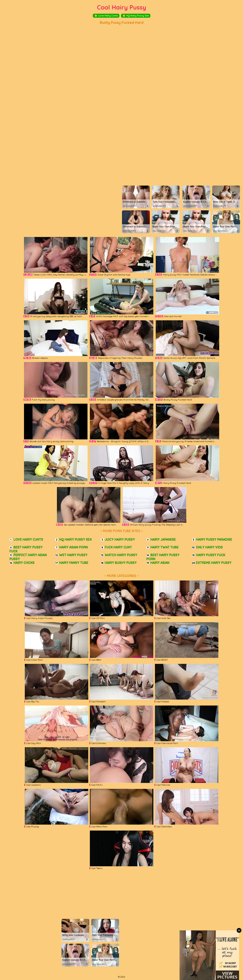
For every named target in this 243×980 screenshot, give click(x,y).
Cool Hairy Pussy (122, 7)
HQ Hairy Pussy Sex (136, 16)
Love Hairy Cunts (106, 16)
